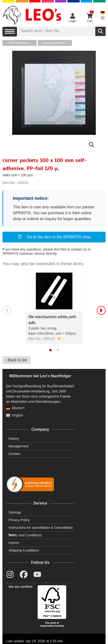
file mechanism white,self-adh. (53, 320)
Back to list (17, 360)
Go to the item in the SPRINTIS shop (54, 237)
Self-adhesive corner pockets (23, 43)
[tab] (50, 350)
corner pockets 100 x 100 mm (57, 43)
